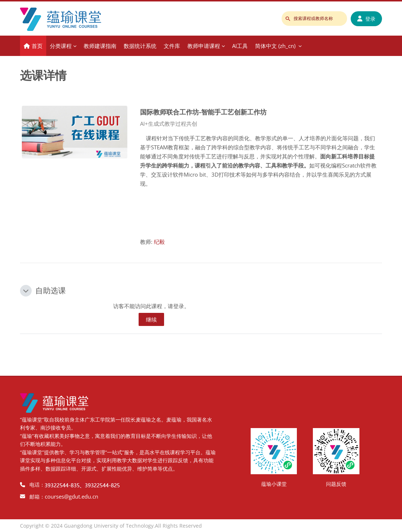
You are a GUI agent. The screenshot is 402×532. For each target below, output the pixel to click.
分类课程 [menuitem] (61, 46)
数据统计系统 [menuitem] (140, 46)
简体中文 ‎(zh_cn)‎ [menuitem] (275, 46)
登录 (366, 19)
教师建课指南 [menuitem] (100, 46)
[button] (26, 291)
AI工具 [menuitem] (240, 46)
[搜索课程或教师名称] (314, 19)
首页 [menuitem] (37, 46)
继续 (151, 319)
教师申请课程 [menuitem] (204, 46)
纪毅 (159, 242)
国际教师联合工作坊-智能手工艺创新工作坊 (203, 112)
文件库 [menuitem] (172, 46)
